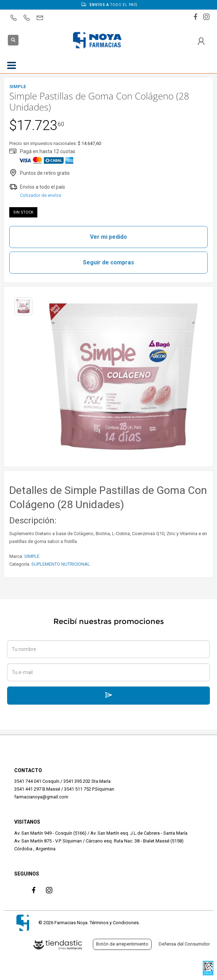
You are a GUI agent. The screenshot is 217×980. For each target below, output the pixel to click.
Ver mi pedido (108, 237)
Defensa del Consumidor (184, 944)
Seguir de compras (108, 262)
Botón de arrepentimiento (122, 944)
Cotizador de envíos (41, 195)
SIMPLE (32, 556)
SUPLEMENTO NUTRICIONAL (61, 564)
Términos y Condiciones (114, 923)
